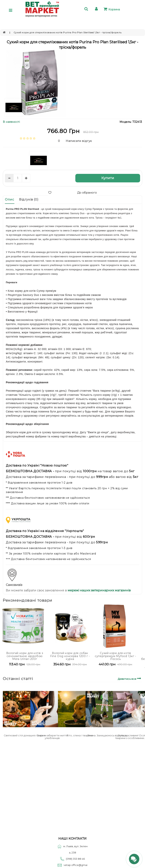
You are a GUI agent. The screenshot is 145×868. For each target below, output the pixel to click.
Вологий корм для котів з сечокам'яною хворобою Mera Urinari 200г (25, 656)
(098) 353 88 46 (75, 859)
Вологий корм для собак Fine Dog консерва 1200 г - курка (70, 656)
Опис (9, 199)
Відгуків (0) (29, 199)
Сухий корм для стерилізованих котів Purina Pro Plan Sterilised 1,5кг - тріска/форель (67, 32)
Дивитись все (130, 678)
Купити (108, 178)
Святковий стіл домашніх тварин (25, 735)
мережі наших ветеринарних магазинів (99, 590)
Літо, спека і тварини (80, 735)
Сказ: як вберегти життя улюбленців (52, 737)
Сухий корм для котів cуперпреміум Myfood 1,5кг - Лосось (115, 656)
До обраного (72, 192)
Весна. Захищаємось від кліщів (107, 735)
